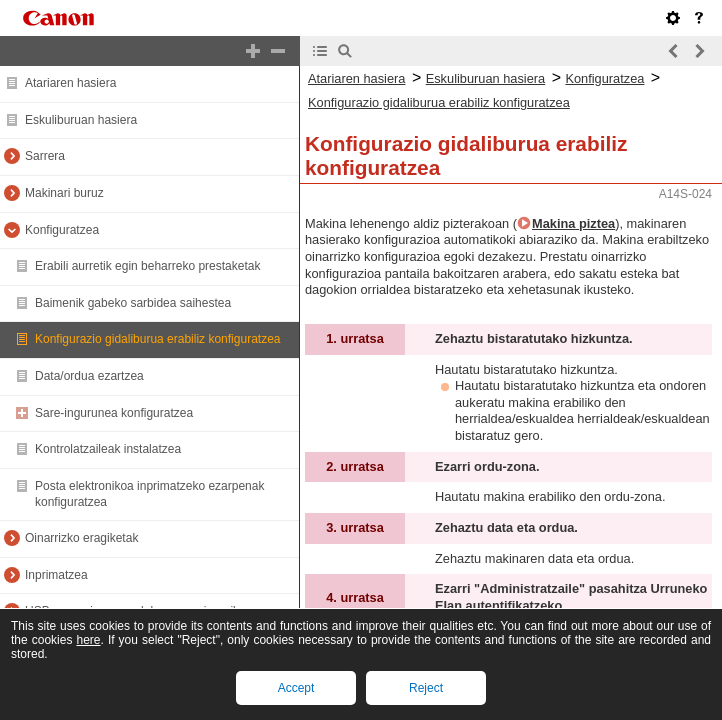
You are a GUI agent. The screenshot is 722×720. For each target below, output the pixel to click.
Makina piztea (573, 223)
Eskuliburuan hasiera (81, 120)
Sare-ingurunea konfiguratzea (114, 413)
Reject (426, 688)
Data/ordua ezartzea (89, 376)
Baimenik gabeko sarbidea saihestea (133, 303)
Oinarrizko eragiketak (81, 538)
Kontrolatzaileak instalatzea (108, 449)
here (88, 640)
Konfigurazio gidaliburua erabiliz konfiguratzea (157, 339)
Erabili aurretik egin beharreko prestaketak (147, 266)
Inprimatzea (56, 575)
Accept (296, 688)
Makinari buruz (64, 193)
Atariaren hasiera (70, 83)
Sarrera (45, 156)
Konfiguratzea (62, 230)
